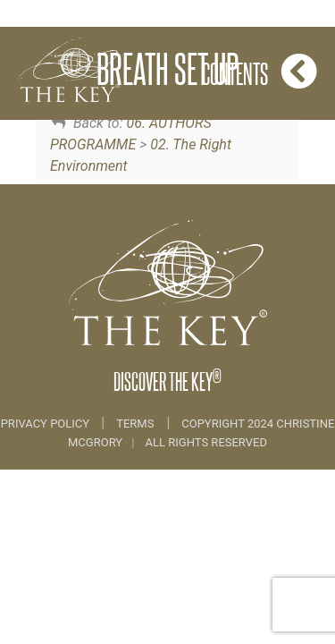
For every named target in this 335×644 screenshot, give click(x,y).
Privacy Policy (47, 424)
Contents (260, 71)
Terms (135, 424)
